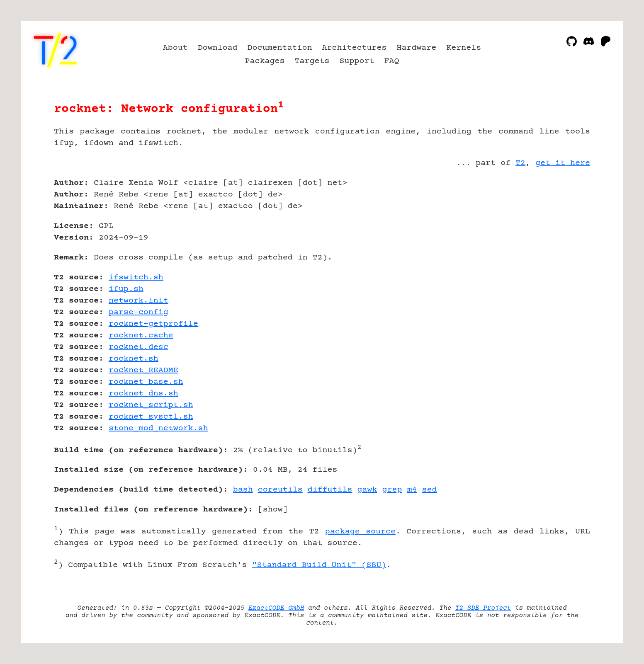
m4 (412, 490)
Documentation (280, 48)
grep (392, 490)
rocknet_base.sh (146, 382)
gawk (367, 490)
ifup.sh (126, 289)
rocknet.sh (134, 359)
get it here (563, 163)
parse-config (139, 312)
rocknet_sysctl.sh (151, 417)
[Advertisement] (565, 231)
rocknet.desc (139, 347)
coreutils (280, 490)
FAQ (391, 61)
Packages (265, 61)
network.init (139, 301)
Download (218, 48)
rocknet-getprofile (153, 324)
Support (357, 61)
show (273, 510)
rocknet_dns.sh (143, 394)
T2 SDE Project (483, 608)
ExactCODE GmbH (276, 608)
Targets (312, 61)
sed (430, 490)
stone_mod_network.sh (158, 428)
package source (360, 532)
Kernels (464, 48)
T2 (520, 163)
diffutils (330, 490)
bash (243, 490)
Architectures (355, 48)
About (175, 48)
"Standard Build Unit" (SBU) (319, 565)
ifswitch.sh (136, 277)
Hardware (416, 48)
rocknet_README (143, 370)
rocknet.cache (141, 336)
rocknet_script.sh (151, 405)
